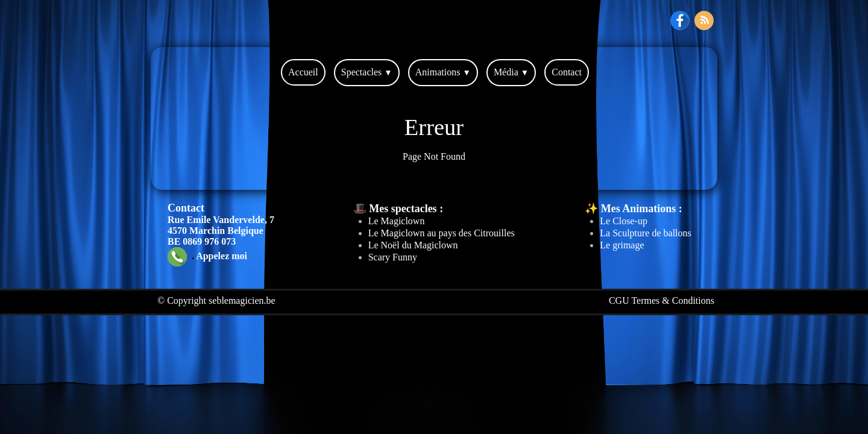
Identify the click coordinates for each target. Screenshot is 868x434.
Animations (443, 72)
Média (511, 72)
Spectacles (367, 72)
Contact (567, 72)
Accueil (303, 72)
